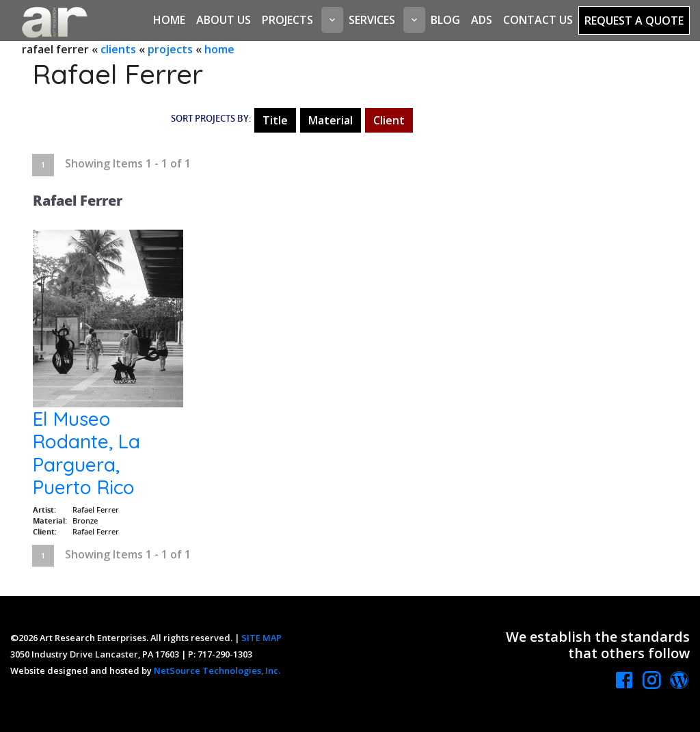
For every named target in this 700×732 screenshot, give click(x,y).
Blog (445, 20)
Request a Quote (634, 21)
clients (118, 49)
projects (170, 49)
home (219, 49)
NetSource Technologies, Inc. (217, 670)
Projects (287, 20)
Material (331, 120)
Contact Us (538, 20)
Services (372, 20)
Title (275, 120)
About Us (224, 20)
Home (169, 20)
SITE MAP (261, 638)
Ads (482, 20)
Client (389, 120)
